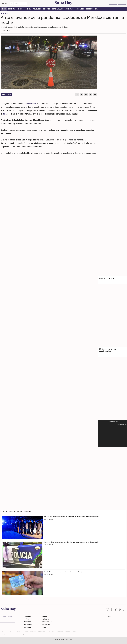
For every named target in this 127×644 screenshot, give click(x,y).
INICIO (4, 9)
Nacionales (69, 9)
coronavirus (32, 104)
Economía (12, 9)
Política (28, 9)
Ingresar (122, 3)
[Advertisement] (49, 174)
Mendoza (7, 114)
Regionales (80, 9)
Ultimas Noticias (8, 617)
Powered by (64, 640)
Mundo (20, 9)
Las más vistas (8, 621)
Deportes (47, 9)
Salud (97, 9)
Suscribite (113, 3)
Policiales (37, 9)
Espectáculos (58, 9)
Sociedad (89, 9)
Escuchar (6, 95)
